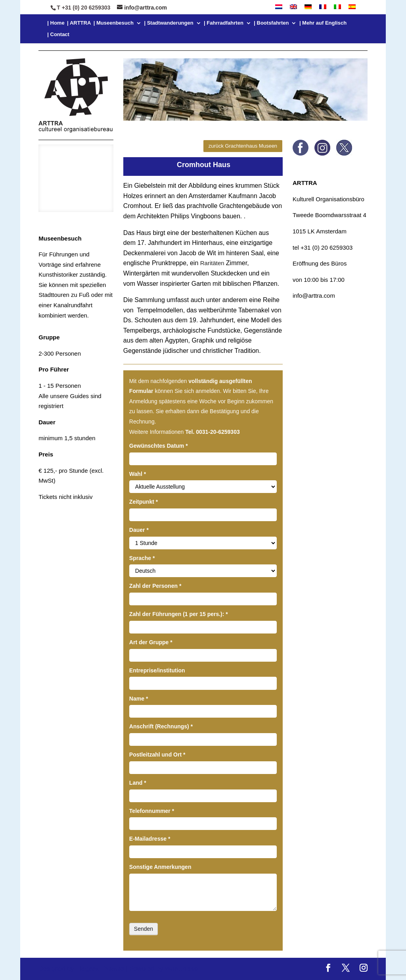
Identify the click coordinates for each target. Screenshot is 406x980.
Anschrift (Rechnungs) (161, 726)
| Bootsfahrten (271, 23)
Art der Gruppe (151, 642)
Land (138, 783)
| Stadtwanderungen (169, 23)
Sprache (142, 558)
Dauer (139, 530)
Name (139, 699)
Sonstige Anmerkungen (160, 867)
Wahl (138, 474)
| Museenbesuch (114, 23)
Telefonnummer (152, 811)
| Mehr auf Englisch (323, 23)
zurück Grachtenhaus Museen (243, 146)
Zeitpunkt (144, 502)
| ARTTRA (79, 23)
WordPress (181, 969)
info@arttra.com (314, 296)
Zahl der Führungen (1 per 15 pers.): (179, 614)
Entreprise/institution (157, 670)
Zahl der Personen (155, 586)
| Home (56, 23)
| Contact (58, 35)
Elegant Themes (100, 969)
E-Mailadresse (150, 839)
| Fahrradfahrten (224, 23)
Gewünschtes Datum (159, 446)
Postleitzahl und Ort (157, 755)
